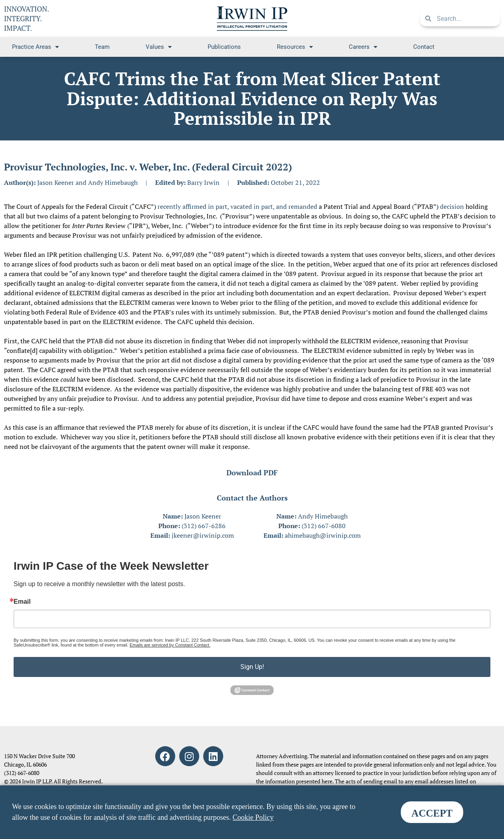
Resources (295, 47)
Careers (363, 47)
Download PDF (252, 473)
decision (452, 206)
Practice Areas (35, 47)
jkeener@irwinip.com (203, 535)
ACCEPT (432, 813)
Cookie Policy (253, 817)
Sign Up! (252, 667)
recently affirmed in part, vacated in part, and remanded (237, 206)
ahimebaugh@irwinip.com (323, 535)
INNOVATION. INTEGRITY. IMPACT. (27, 18)
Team (102, 47)
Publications (224, 47)
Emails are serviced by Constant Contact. (170, 645)
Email (22, 602)
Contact (424, 47)
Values (159, 47)
